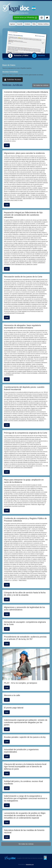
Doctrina (41, 55)
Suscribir (20, 24)
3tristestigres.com (30, 864)
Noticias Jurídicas (43, 24)
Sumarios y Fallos (21, 55)
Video (34, 24)
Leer (7, 145)
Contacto (27, 24)
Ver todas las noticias (41, 85)
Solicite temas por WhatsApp (26, 18)
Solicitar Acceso (13, 80)
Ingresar (12, 24)
